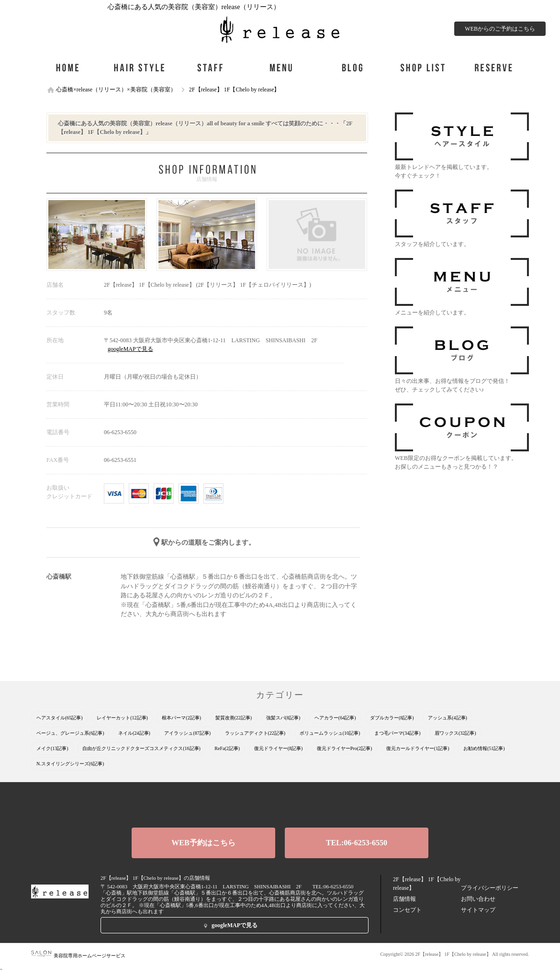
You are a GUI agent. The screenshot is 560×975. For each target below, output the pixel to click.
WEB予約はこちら (203, 843)
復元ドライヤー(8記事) (279, 748)
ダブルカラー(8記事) (392, 718)
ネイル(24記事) (134, 733)
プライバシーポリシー (490, 888)
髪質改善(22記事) (234, 718)
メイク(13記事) (52, 748)
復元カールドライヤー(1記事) (418, 748)
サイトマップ (478, 910)
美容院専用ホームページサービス (78, 956)
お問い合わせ (478, 899)
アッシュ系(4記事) (448, 718)
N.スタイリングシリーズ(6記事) (70, 764)
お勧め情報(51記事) (484, 748)
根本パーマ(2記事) (181, 718)
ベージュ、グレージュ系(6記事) (70, 733)
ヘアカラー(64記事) (335, 718)
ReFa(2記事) (227, 748)
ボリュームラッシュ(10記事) (330, 733)
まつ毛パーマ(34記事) (398, 733)
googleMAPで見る (130, 349)
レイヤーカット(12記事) (122, 718)
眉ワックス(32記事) (455, 733)
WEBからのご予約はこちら (500, 29)
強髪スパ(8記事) (283, 718)
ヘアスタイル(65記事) (60, 718)
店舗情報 (404, 899)
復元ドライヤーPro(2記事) (345, 748)
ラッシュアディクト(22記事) (255, 733)
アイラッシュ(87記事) (187, 733)
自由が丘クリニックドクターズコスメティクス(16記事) (141, 748)
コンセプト (407, 910)
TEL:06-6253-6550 (357, 843)
